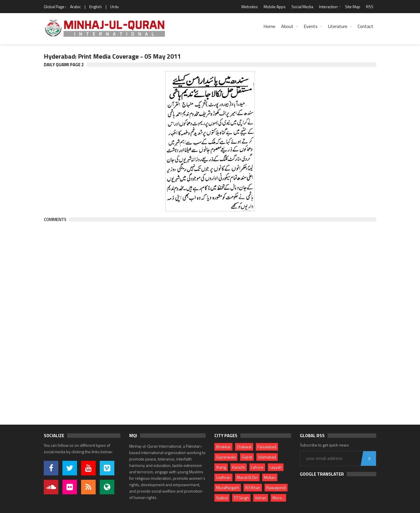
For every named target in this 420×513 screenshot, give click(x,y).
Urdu (114, 7)
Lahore (257, 467)
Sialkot (222, 498)
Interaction (328, 7)
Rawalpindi (276, 487)
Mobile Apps (275, 7)
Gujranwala (226, 457)
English (96, 7)
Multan (270, 477)
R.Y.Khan (253, 487)
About (287, 26)
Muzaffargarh (228, 487)
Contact (365, 26)
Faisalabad (267, 447)
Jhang (221, 467)
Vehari (261, 498)
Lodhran (223, 477)
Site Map (353, 7)
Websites (250, 7)
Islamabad (267, 457)
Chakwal (244, 447)
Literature (338, 26)
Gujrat (247, 457)
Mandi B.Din (247, 477)
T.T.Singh (241, 498)
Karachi (239, 467)
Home (269, 26)
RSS (370, 7)
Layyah (276, 467)
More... (278, 498)
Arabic (75, 7)
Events (311, 26)
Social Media (302, 7)
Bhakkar (223, 447)
